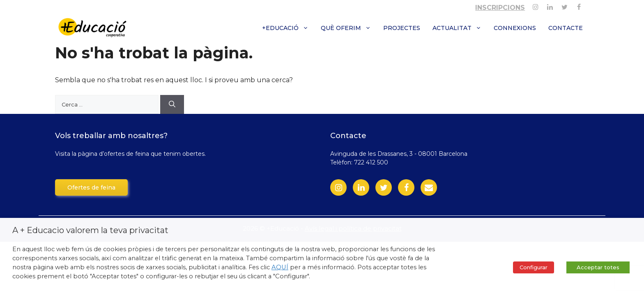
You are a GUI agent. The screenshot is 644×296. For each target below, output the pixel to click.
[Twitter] (565, 6)
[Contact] (429, 187)
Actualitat (460, 28)
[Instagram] (535, 6)
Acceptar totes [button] (598, 267)
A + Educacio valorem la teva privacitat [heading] (90, 230)
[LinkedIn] (361, 187)
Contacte (566, 28)
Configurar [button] (534, 267)
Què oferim (349, 28)
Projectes (402, 28)
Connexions (515, 28)
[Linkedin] (550, 6)
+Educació (288, 28)
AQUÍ (280, 267)
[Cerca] (172, 104)
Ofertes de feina (91, 187)
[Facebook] (579, 6)
